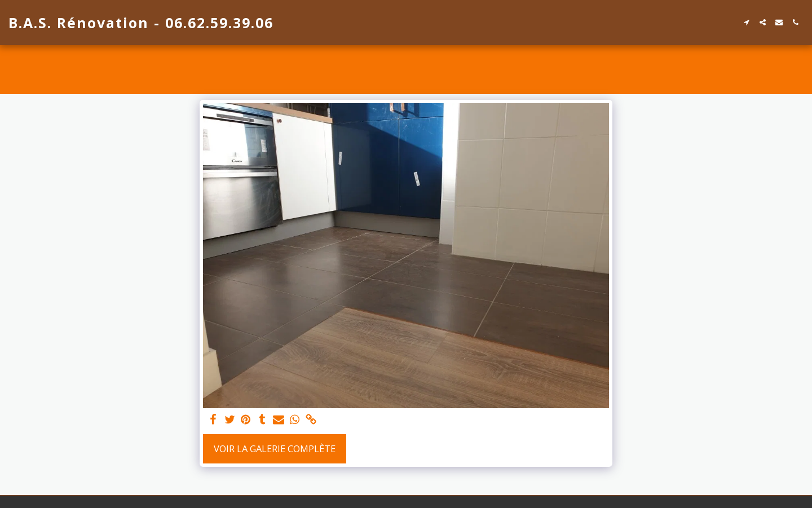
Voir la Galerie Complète (275, 449)
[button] (746, 22)
